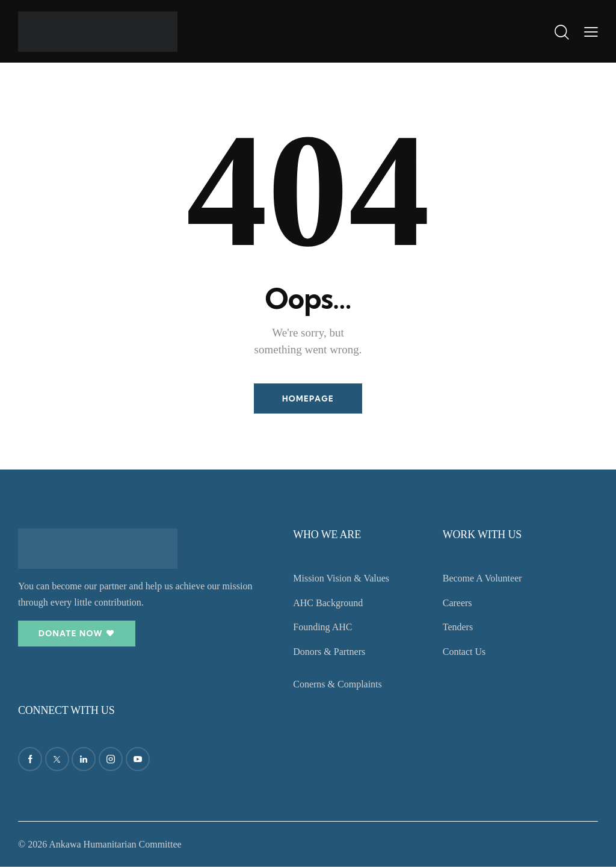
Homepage (308, 398)
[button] (591, 31)
